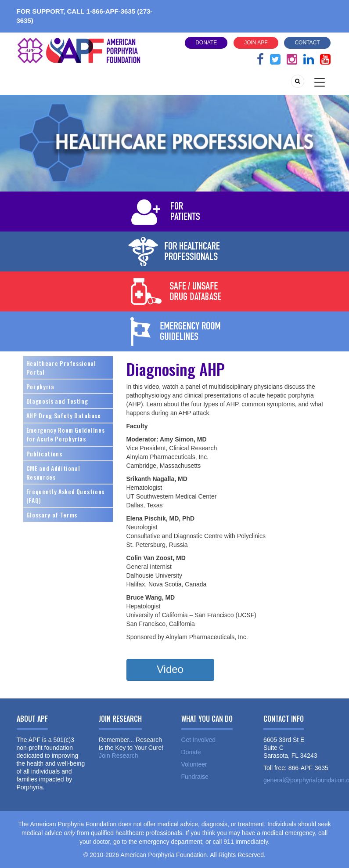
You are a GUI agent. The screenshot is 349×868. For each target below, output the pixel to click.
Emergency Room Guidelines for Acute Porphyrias (66, 434)
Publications (44, 454)
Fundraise (195, 777)
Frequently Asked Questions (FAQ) (65, 496)
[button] (170, 670)
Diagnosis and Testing (57, 401)
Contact (307, 43)
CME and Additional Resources (53, 472)
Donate (206, 43)
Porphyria (40, 386)
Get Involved (199, 740)
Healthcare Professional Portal (61, 367)
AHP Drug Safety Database (64, 415)
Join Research (119, 756)
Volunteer (194, 764)
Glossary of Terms (52, 515)
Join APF (256, 43)
